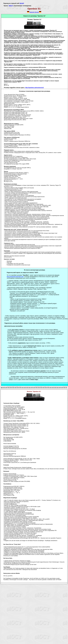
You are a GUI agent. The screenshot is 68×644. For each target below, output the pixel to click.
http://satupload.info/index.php (15, 277)
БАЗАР (22, 3)
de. (2, 388)
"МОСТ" (11, 6)
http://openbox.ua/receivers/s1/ (34, 88)
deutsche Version (34, 12)
